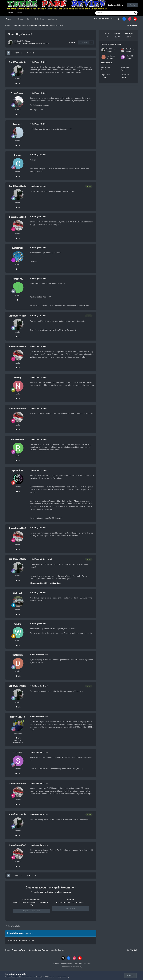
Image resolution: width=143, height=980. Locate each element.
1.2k (18, 774)
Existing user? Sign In (116, 5)
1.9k (18, 738)
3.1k (18, 114)
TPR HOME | (98, 19)
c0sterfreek (17, 248)
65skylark (17, 593)
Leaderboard (52, 19)
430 (18, 399)
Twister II (17, 124)
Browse (10, 14)
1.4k (18, 614)
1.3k (18, 176)
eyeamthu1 (17, 470)
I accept (131, 976)
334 (18, 269)
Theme (56, 964)
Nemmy (17, 378)
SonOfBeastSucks (24, 41)
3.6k (18, 676)
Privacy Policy (66, 964)
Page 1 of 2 (31, 53)
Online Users (39, 19)
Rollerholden (18, 440)
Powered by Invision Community (71, 967)
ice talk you (17, 279)
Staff (29, 19)
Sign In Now (70, 908)
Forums (8, 19)
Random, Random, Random (39, 44)
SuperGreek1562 (17, 217)
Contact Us (78, 964)
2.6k (18, 83)
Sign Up (132, 5)
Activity (20, 13)
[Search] (108, 13)
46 (18, 645)
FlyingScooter (17, 93)
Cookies (88, 964)
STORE (114, 19)
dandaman (17, 655)
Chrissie (17, 155)
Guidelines (19, 19)
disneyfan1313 (18, 717)
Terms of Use (10, 977)
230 (18, 238)
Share (72, 42)
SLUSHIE (17, 752)
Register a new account (31, 911)
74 (18, 492)
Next (17, 53)
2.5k (18, 145)
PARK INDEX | (107, 19)
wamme (17, 624)
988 (18, 461)
